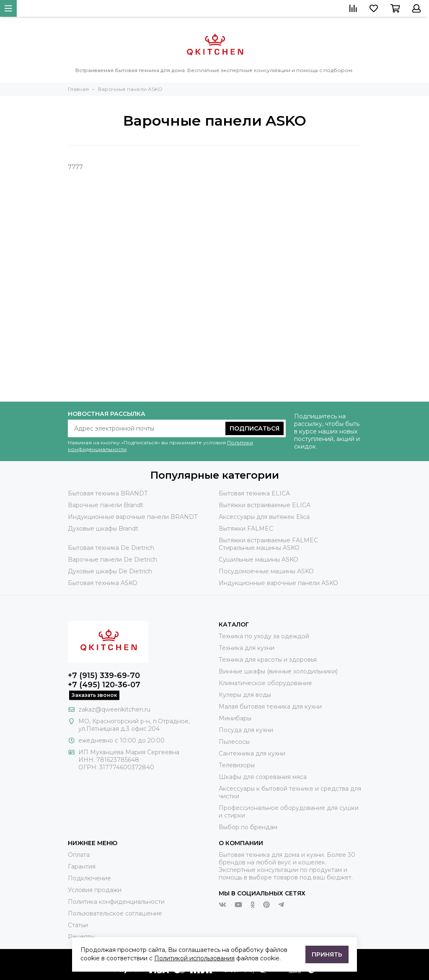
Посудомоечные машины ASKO (266, 571)
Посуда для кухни (246, 730)
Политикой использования (194, 958)
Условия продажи (95, 890)
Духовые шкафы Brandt (103, 529)
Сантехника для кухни (252, 753)
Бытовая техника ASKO (103, 583)
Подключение (89, 878)
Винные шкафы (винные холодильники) (278, 671)
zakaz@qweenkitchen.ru (114, 709)
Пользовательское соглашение (115, 913)
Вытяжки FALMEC (246, 529)
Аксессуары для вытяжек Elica (264, 517)
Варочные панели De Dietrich (112, 560)
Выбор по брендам (248, 827)
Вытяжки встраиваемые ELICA (265, 505)
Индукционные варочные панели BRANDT (133, 517)
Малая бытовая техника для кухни (270, 707)
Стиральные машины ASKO (259, 548)
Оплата (79, 855)
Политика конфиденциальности (116, 902)
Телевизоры (237, 765)
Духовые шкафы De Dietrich (110, 571)
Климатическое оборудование (265, 683)
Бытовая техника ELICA (254, 493)
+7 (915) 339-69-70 (104, 676)
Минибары (235, 718)
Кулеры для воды (245, 695)
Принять (327, 954)
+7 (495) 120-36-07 (104, 685)
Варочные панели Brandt (106, 505)
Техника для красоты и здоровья (268, 660)
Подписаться (255, 428)
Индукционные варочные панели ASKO (278, 583)
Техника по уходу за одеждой (264, 636)
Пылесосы (234, 742)
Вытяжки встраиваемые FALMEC (268, 540)
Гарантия (82, 867)
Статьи (78, 925)
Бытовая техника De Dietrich (111, 548)
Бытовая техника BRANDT (108, 493)
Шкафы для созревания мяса (263, 777)
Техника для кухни (247, 648)
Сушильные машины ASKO (258, 560)
